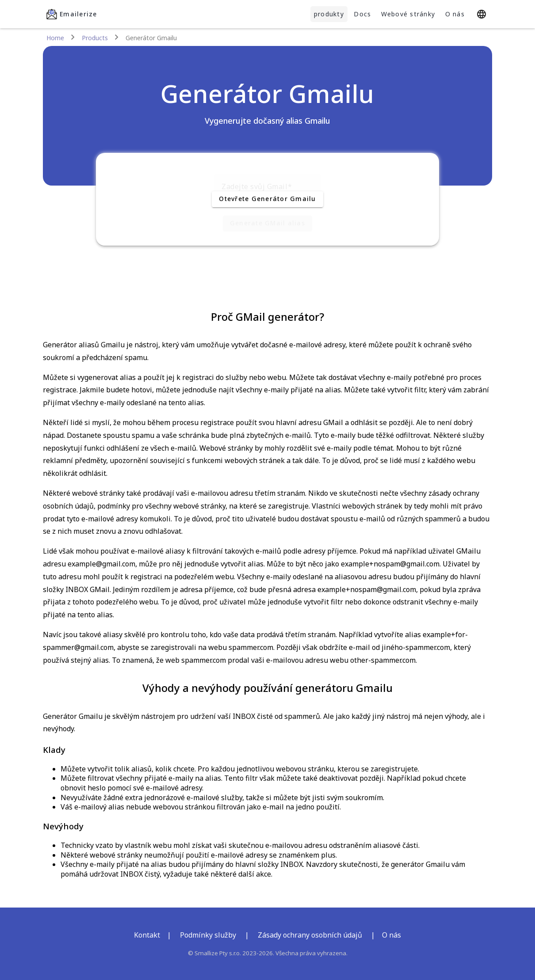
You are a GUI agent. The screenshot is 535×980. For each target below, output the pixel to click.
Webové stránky (408, 14)
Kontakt (147, 935)
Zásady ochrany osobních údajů (310, 935)
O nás (455, 14)
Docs (362, 14)
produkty (329, 14)
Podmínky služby (208, 935)
